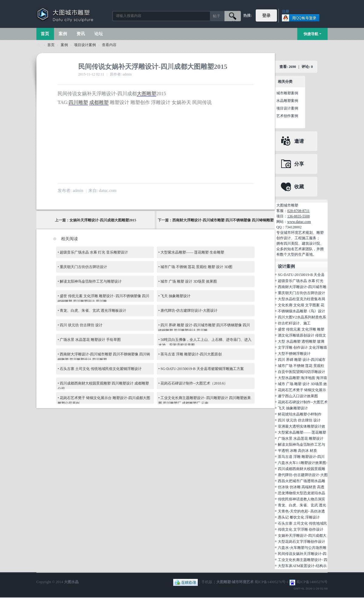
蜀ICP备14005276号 (312, 582)
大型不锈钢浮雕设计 (294, 354)
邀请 (299, 141)
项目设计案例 (85, 45)
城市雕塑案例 (287, 93)
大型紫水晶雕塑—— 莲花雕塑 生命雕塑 (192, 252)
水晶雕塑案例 (287, 101)
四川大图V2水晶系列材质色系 (302, 317)
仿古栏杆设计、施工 (294, 323)
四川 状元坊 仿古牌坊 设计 (81, 325)
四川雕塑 (78, 102)
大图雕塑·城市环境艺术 (235, 582)
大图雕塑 (147, 94)
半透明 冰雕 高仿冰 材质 (297, 451)
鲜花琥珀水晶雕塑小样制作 (300, 414)
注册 (285, 12)
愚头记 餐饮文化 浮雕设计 (299, 517)
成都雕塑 (99, 102)
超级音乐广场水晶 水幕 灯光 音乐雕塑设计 (94, 252)
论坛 (99, 34)
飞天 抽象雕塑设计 (175, 296)
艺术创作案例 (287, 116)
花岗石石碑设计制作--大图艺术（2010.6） (194, 383)
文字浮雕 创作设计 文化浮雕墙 (302, 348)
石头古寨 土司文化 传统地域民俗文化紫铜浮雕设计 (101, 369)
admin (78, 191)
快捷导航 (311, 34)
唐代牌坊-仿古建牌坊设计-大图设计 (189, 311)
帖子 (217, 16)
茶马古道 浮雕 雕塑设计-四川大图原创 (191, 354)
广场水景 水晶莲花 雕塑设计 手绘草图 (90, 340)
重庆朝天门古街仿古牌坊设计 (83, 267)
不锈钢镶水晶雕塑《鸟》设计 (302, 311)
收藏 (299, 187)
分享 (299, 164)
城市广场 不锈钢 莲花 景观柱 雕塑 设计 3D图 (196, 267)
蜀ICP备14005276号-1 (272, 582)
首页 (45, 34)
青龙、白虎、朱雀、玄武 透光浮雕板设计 (93, 311)
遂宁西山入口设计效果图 (298, 396)
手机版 (207, 582)
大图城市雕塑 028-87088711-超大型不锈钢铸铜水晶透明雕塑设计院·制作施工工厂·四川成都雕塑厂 (39, 45)
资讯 (81, 34)
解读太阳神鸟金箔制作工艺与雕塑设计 (91, 281)
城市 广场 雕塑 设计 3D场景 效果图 (189, 281)
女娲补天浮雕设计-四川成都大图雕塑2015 (103, 220)
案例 (63, 34)
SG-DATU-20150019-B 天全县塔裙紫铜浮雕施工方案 (202, 369)
